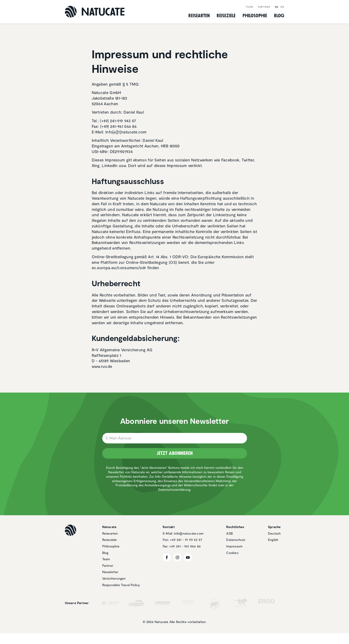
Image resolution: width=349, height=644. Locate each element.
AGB (229, 533)
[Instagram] (177, 557)
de (277, 7)
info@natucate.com (189, 533)
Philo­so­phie (255, 16)
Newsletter (110, 572)
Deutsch (274, 533)
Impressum (234, 546)
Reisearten (110, 533)
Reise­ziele (226, 16)
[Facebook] (167, 557)
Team (249, 7)
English (273, 540)
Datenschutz (236, 540)
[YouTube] (188, 557)
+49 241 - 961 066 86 (185, 546)
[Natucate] (95, 12)
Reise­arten (199, 16)
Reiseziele (110, 540)
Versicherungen (114, 578)
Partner (264, 7)
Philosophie (111, 546)
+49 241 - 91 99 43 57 (186, 540)
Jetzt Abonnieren (175, 453)
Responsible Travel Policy (121, 585)
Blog (279, 16)
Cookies (232, 553)
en (282, 7)
